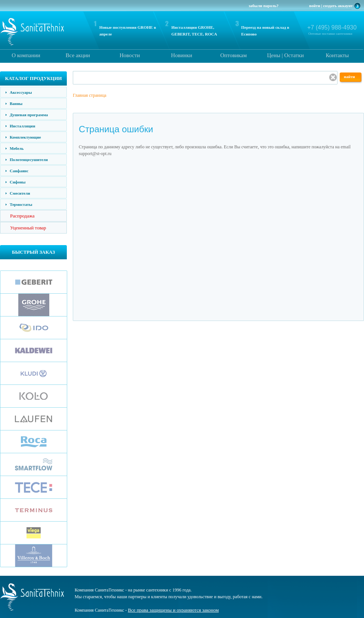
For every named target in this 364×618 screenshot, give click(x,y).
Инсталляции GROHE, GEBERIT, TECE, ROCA (194, 31)
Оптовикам (234, 55)
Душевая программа (29, 115)
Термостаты (21, 204)
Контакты (337, 55)
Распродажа (22, 216)
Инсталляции (22, 126)
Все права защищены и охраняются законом (173, 610)
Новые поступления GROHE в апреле (128, 31)
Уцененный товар (28, 228)
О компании (26, 55)
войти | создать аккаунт (331, 6)
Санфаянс (19, 171)
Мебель (17, 148)
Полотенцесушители (29, 160)
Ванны (16, 103)
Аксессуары (21, 92)
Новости (130, 55)
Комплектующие (25, 137)
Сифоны (18, 182)
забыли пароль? (264, 6)
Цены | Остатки (285, 55)
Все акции (78, 55)
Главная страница (90, 95)
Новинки (182, 55)
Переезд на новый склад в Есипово (265, 31)
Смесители (20, 193)
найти (349, 77)
